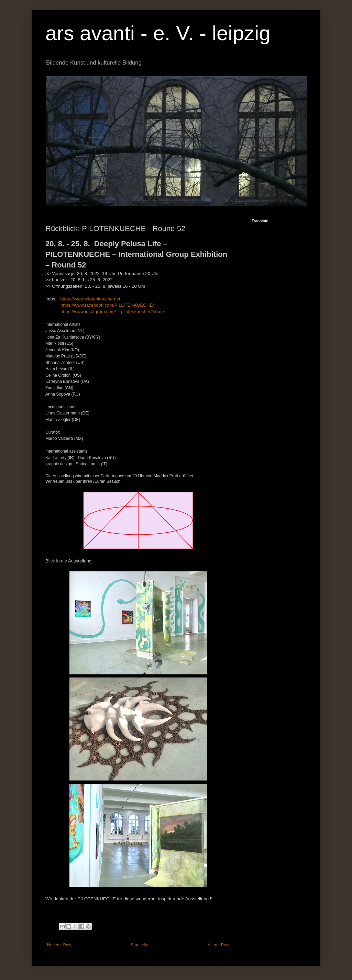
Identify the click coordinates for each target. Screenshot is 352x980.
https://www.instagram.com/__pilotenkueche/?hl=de (112, 312)
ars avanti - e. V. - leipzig (158, 33)
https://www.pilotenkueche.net (90, 299)
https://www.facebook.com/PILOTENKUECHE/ (107, 305)
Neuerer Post (59, 945)
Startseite (140, 945)
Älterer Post (218, 945)
